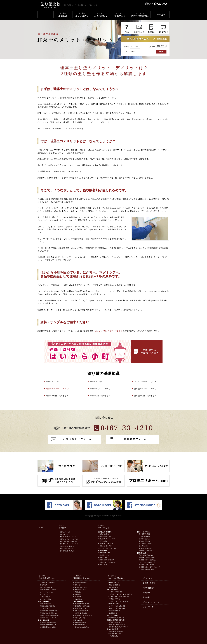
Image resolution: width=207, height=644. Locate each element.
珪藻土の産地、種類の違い (48, 606)
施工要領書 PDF (115, 587)
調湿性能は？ (79, 592)
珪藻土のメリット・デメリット (59, 389)
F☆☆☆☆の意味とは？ (146, 555)
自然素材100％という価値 (48, 627)
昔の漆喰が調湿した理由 (82, 604)
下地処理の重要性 (144, 536)
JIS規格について (104, 555)
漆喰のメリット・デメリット (102, 389)
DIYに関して (78, 599)
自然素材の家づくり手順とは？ (148, 560)
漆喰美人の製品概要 (81, 583)
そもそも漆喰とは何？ (81, 611)
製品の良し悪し (104, 534)
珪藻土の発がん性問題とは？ (49, 613)
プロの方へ (160, 16)
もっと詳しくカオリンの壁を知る (140, 16)
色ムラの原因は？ (144, 546)
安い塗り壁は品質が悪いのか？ (119, 627)
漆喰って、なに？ (97, 381)
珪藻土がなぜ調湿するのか (48, 622)
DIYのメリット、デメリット (108, 548)
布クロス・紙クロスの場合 (117, 608)
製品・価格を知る (115, 585)
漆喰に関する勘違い (105, 553)
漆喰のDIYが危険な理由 (82, 627)
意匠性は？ (78, 594)
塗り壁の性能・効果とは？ (145, 396)
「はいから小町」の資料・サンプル (108, 331)
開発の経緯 (43, 585)
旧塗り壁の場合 (114, 604)
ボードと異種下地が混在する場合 (119, 596)
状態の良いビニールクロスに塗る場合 (121, 594)
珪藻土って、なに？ (54, 381)
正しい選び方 (104, 528)
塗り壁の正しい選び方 (82, 16)
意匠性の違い (103, 541)
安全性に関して (104, 557)
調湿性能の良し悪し (105, 536)
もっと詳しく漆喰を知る (120, 16)
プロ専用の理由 (114, 636)
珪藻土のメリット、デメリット (49, 618)
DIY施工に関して (45, 597)
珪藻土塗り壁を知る (47, 578)
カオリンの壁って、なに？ (145, 381)
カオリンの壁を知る (116, 578)
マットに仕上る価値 (115, 634)
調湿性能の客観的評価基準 (48, 625)
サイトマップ (148, 607)
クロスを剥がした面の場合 (117, 606)
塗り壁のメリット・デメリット (147, 389)
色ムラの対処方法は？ (146, 548)
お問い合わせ (148, 588)
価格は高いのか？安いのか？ (118, 624)
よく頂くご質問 (149, 583)
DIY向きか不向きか (145, 541)
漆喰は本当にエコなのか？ (83, 608)
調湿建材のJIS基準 (80, 622)
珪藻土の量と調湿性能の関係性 (49, 615)
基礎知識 (62, 528)
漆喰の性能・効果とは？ (100, 396)
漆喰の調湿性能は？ (81, 625)
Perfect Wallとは (114, 583)
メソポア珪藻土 (45, 608)
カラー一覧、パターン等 (117, 618)
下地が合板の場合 (115, 599)
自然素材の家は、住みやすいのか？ (150, 567)
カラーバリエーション (106, 544)
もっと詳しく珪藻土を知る (101, 16)
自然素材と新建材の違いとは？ (148, 557)
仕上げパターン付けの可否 (107, 562)
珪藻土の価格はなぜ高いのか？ (49, 611)
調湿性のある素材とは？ (107, 560)
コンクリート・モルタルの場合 (119, 601)
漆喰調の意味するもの (81, 587)
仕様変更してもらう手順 (146, 565)
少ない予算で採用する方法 (147, 562)
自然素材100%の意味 (81, 613)
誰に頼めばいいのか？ (146, 544)
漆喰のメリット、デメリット (83, 615)
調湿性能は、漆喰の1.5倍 (117, 631)
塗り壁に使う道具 (144, 539)
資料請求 (146, 593)
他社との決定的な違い (47, 587)
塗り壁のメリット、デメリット (109, 539)
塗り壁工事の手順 (144, 534)
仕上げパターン (45, 594)
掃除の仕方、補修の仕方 (146, 551)
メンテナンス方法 (45, 599)
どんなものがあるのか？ (117, 622)
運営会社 (146, 597)
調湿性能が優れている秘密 (48, 590)
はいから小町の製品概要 (47, 583)
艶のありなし (103, 565)
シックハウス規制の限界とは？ (148, 569)
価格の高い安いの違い (106, 546)
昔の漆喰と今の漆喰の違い (83, 606)
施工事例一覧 (113, 613)
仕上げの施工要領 (115, 611)
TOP (45, 16)
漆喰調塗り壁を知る (82, 578)
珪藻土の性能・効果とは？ (57, 396)
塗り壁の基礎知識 (63, 16)
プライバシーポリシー (152, 602)
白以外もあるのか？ (81, 618)
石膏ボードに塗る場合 (116, 592)
